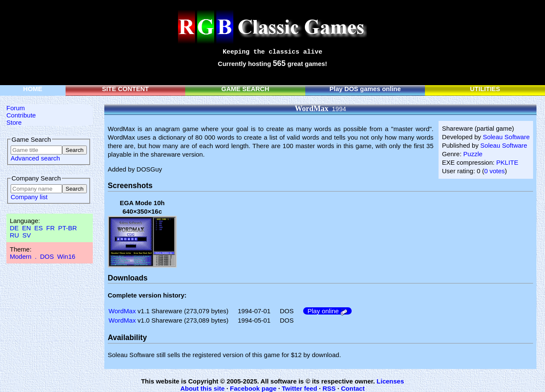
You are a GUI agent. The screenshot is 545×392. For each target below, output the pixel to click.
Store (14, 122)
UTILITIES (485, 89)
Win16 (66, 256)
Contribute (21, 115)
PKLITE (508, 162)
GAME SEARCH (245, 89)
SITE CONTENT (125, 89)
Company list (29, 197)
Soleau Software (506, 137)
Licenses (390, 381)
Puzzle (473, 154)
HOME (33, 89)
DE (14, 228)
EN (27, 228)
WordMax (122, 311)
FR (50, 228)
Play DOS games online (365, 89)
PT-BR (67, 228)
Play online (327, 311)
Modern (21, 256)
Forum (16, 108)
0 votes (494, 171)
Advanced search (35, 158)
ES (39, 228)
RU (14, 235)
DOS (47, 256)
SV (27, 235)
